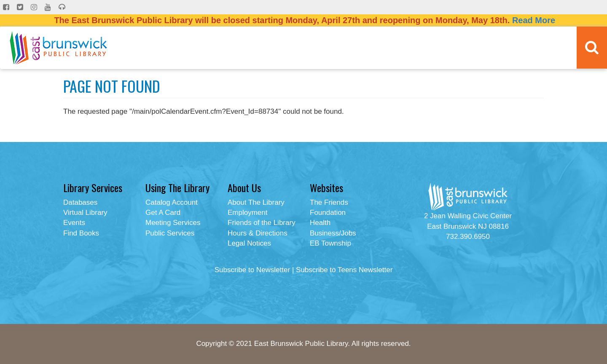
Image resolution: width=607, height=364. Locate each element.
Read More (534, 20)
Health (320, 223)
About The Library (256, 202)
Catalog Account (172, 202)
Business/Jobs (333, 233)
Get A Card (163, 213)
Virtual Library (85, 213)
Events (74, 223)
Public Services (170, 233)
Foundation (328, 213)
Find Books (81, 233)
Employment (247, 213)
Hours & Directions (258, 233)
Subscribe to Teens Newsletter (344, 270)
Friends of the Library (262, 223)
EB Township (330, 243)
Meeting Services (173, 223)
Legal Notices (249, 243)
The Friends (329, 202)
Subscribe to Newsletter (252, 270)
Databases (80, 202)
